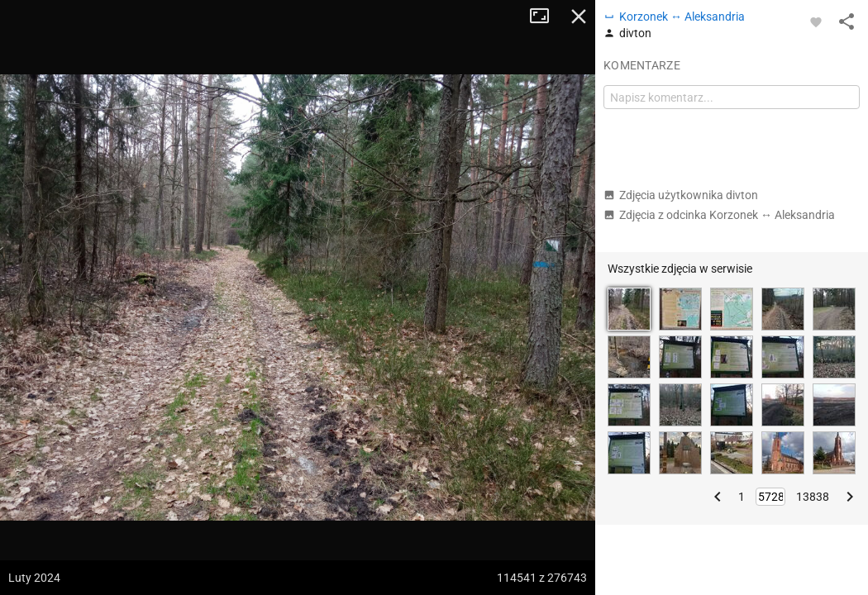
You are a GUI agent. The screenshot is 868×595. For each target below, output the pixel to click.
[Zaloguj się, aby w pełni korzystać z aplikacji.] (816, 21)
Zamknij (579, 17)
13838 (813, 497)
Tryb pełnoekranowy (546, 17)
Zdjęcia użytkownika (681, 195)
